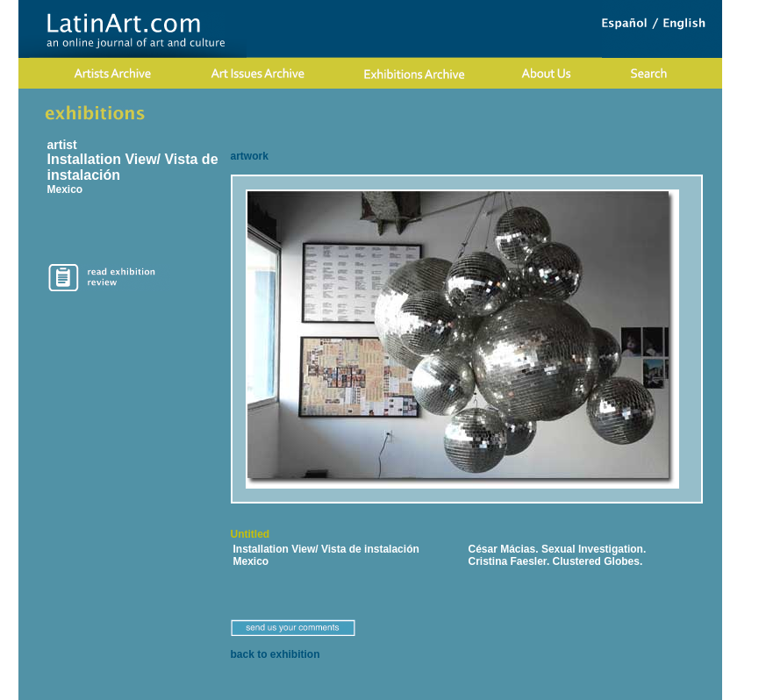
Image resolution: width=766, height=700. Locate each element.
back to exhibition (276, 654)
